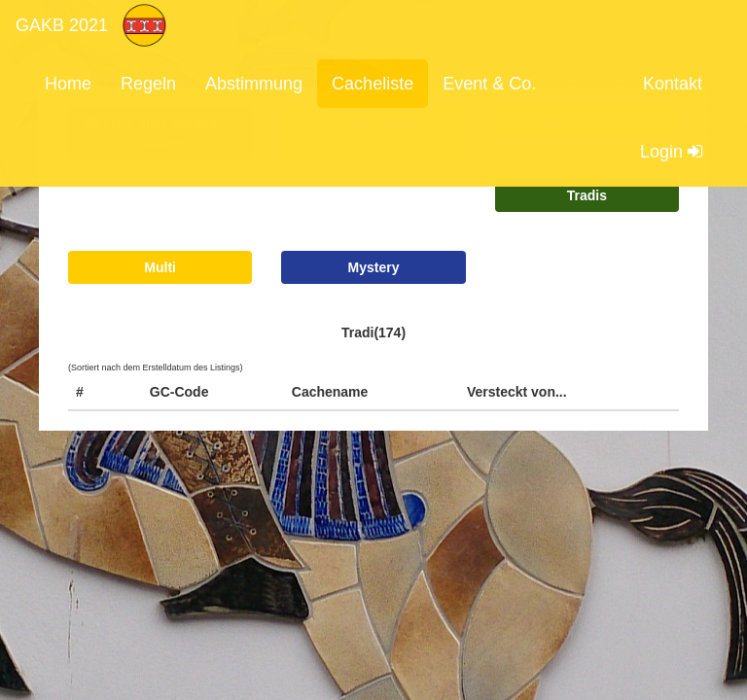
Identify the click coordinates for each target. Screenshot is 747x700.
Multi (160, 267)
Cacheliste (373, 84)
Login (671, 152)
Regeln (148, 84)
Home (68, 84)
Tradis (587, 195)
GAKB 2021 (62, 25)
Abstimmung (254, 84)
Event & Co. (489, 84)
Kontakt (673, 84)
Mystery (374, 267)
